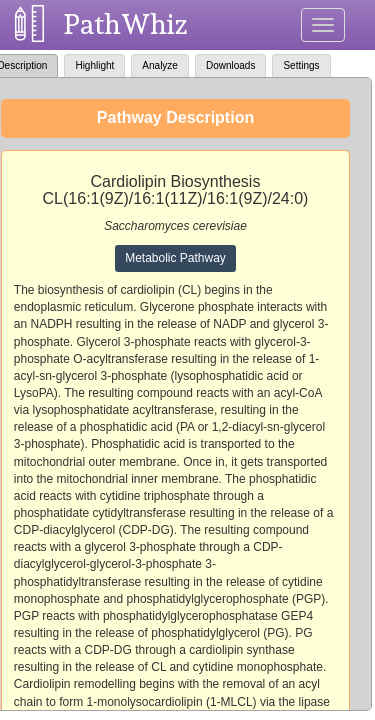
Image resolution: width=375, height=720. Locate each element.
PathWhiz (126, 24)
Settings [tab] (301, 65)
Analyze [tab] (160, 65)
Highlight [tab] (94, 65)
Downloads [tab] (230, 65)
